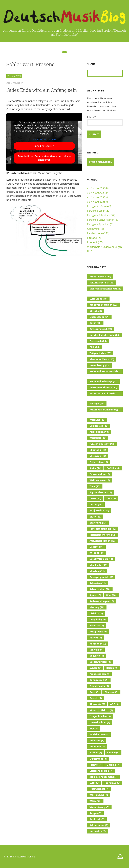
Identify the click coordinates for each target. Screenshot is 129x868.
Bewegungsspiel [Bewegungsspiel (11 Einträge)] (101, 577)
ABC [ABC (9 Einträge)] (114, 704)
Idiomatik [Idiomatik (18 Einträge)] (98, 450)
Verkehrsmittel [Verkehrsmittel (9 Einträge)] (100, 662)
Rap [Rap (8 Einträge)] (94, 728)
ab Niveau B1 (95, 197)
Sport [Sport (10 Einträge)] (95, 595)
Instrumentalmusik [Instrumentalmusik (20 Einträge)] (103, 388)
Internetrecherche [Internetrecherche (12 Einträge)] (103, 535)
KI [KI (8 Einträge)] (93, 710)
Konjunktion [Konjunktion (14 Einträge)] (99, 510)
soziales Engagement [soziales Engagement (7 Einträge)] (103, 777)
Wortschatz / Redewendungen (104, 247)
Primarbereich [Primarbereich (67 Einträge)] (100, 277)
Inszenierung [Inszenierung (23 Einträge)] (100, 365)
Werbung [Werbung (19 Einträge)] (97, 420)
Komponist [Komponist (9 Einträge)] (98, 644)
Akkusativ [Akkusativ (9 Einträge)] (97, 704)
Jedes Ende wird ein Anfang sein (42, 90)
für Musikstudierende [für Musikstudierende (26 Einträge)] (105, 335)
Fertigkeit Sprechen (98, 224)
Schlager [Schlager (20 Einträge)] (97, 404)
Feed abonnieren (101, 162)
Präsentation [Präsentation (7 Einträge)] (99, 825)
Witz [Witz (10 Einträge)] (111, 595)
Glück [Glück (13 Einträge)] (95, 517)
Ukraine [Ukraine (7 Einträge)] (113, 765)
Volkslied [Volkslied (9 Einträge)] (97, 656)
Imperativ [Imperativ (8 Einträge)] (97, 747)
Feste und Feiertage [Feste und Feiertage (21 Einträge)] (103, 381)
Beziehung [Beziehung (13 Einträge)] (98, 523)
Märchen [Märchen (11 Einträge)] (97, 571)
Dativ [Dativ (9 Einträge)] (94, 692)
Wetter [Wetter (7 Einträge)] (95, 801)
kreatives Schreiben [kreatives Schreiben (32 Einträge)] (103, 305)
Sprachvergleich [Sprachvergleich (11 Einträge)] (101, 559)
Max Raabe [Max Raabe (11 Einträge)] (98, 565)
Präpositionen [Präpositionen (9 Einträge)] (100, 674)
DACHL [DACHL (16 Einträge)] (113, 468)
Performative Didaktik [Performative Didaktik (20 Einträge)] (102, 394)
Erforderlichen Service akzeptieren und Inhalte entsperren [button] (44, 158)
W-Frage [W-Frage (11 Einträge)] (97, 553)
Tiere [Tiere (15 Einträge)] (95, 486)
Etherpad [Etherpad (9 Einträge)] (97, 626)
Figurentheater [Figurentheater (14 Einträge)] (101, 492)
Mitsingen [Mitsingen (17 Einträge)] (98, 456)
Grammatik (94, 229)
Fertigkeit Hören (96, 206)
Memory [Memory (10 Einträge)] (97, 607)
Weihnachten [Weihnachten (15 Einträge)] (100, 480)
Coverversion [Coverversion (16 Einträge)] (100, 474)
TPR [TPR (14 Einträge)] (111, 498)
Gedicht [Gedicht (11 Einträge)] (96, 547)
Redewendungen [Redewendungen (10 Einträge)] (102, 601)
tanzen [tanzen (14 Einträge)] (96, 504)
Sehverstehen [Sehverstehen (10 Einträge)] (100, 589)
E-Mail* (105, 120)
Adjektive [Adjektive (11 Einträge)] (98, 583)
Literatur (92, 238)
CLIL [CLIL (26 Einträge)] (95, 347)
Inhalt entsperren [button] (44, 146)
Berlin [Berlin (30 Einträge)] (95, 323)
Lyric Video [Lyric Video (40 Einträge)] (98, 299)
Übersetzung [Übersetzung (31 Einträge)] (99, 317)
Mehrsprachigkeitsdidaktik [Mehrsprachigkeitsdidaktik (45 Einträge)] (105, 289)
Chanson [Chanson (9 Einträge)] (111, 692)
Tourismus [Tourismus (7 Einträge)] (112, 783)
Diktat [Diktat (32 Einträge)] (96, 311)
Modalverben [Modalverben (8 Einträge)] (99, 734)
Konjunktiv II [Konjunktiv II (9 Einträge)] (99, 680)
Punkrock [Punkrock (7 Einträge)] (97, 819)
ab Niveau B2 (95, 202)
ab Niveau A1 (95, 188)
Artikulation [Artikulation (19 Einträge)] (99, 432)
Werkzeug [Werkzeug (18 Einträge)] (98, 438)
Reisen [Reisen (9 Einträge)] (112, 668)
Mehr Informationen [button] (44, 140)
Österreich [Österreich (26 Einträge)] (98, 341)
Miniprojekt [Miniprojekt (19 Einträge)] (99, 426)
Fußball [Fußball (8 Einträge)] (96, 753)
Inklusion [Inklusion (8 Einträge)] (97, 741)
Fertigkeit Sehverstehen (101, 220)
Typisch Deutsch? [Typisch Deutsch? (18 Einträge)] (102, 444)
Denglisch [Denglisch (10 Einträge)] (98, 620)
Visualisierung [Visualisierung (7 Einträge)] (99, 807)
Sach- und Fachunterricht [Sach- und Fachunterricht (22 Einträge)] (104, 372)
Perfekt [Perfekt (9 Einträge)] (96, 638)
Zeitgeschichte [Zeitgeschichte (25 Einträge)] (100, 353)
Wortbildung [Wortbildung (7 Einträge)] (99, 795)
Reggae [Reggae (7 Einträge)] (95, 813)
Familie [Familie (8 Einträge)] (113, 753)
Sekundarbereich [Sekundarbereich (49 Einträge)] (102, 283)
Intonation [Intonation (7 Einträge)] (98, 831)
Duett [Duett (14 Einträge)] (95, 498)
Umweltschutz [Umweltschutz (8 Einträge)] (100, 722)
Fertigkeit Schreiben (99, 215)
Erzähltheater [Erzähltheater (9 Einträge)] (99, 686)
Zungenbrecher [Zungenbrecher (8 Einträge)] (100, 716)
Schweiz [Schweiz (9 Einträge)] (96, 650)
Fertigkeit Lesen (96, 211)
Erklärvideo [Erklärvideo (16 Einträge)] (99, 462)
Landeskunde (95, 233)
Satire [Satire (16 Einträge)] (95, 468)
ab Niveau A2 (95, 192)
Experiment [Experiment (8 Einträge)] (98, 759)
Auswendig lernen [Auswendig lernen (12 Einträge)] (102, 541)
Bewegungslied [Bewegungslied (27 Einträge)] (101, 329)
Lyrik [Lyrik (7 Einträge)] (94, 783)
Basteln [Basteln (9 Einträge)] (96, 698)
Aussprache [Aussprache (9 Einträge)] (98, 632)
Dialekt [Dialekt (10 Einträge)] (96, 614)
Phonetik (92, 242)
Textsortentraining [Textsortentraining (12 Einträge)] (103, 529)
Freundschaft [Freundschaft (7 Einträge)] (99, 789)
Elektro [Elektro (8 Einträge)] (107, 710)
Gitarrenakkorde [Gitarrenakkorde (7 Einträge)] (101, 771)
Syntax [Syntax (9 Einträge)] (95, 668)
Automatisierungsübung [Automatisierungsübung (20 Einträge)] (104, 410)
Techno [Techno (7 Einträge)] (95, 765)
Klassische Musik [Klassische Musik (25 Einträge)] (102, 359)
